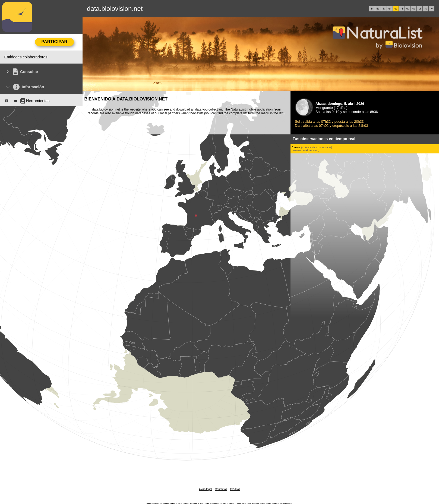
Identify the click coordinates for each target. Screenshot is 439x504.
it (384, 9)
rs (426, 9)
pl (420, 9)
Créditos (235, 489)
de (378, 9)
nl (402, 9)
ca (414, 9)
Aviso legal (205, 489)
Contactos (221, 489)
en (390, 9)
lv (432, 9)
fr (372, 9)
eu (408, 9)
